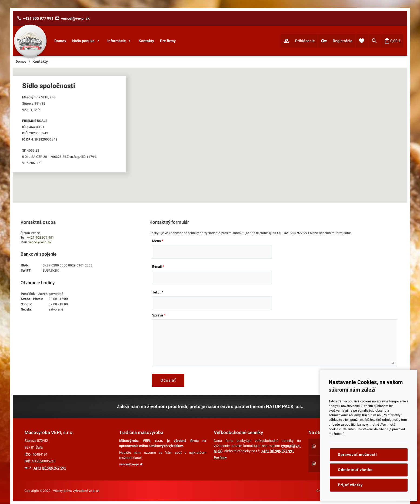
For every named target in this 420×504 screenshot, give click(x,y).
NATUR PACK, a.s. (285, 406)
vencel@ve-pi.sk (40, 242)
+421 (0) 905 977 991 (50, 468)
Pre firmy (220, 458)
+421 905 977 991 (41, 238)
